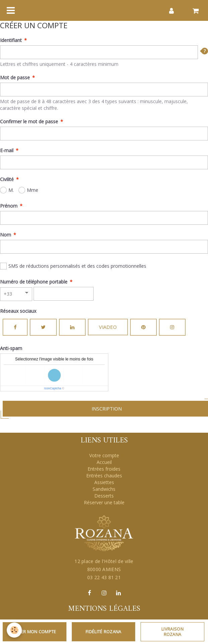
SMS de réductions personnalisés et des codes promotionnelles (73, 266)
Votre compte (104, 455)
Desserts (104, 496)
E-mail (7, 150)
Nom (6, 235)
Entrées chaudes (104, 476)
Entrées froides (104, 469)
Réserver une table (104, 502)
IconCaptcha (53, 388)
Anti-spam (11, 348)
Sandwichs (104, 489)
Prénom (9, 206)
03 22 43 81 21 (104, 577)
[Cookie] (14, 630)
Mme (28, 190)
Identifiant (11, 40)
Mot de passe (15, 77)
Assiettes (104, 482)
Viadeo (108, 327)
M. (7, 190)
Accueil (104, 462)
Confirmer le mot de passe (29, 121)
